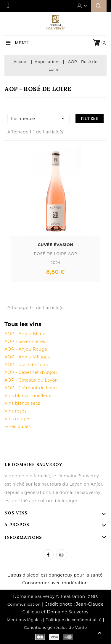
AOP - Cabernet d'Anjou (31, 372)
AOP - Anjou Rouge (26, 349)
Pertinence (38, 118)
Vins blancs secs (22, 403)
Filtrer (90, 118)
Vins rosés (16, 411)
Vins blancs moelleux (28, 396)
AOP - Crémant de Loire (31, 388)
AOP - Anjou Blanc (25, 334)
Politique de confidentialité (74, 620)
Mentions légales (24, 620)
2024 (55, 262)
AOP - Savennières (25, 341)
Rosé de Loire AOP (55, 253)
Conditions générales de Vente (55, 627)
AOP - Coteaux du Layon (31, 380)
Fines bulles (18, 426)
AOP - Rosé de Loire (26, 365)
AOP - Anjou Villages (27, 357)
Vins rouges (17, 419)
